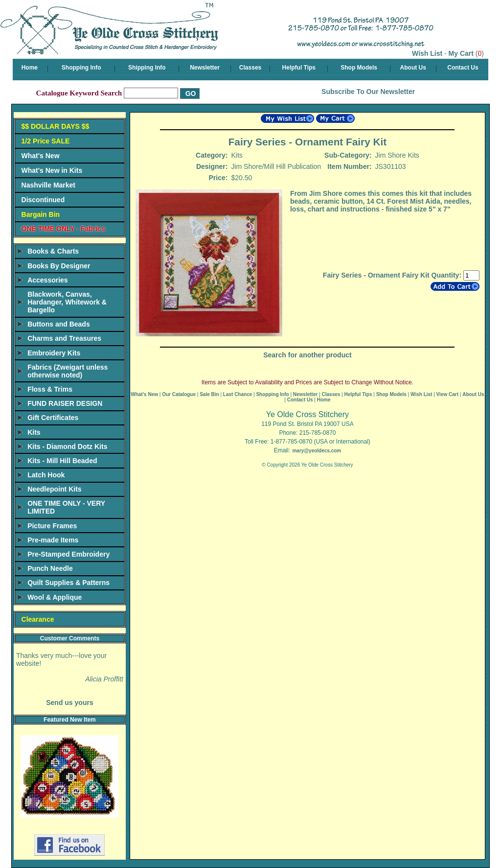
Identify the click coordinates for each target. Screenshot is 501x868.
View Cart (447, 394)
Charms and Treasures (64, 338)
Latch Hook (46, 475)
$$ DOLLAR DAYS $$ (56, 126)
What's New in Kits (52, 170)
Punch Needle (50, 568)
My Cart (461, 53)
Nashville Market (49, 185)
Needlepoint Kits (54, 489)
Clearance (38, 619)
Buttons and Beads (59, 324)
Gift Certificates (53, 418)
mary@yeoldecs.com (317, 451)
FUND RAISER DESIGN (65, 403)
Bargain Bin (41, 214)
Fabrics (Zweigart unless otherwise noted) (68, 371)
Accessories (48, 280)
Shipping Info (147, 68)
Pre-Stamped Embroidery (68, 554)
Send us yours (69, 703)
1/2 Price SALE (46, 141)
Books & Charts (53, 251)
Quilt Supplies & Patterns (68, 583)
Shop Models (359, 68)
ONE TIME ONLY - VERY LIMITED (66, 507)
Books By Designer (59, 266)
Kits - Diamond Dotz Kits (67, 446)
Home (30, 68)
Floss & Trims (50, 389)
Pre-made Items (53, 540)
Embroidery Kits (54, 353)
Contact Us (463, 68)
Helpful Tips (299, 68)
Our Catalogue (179, 394)
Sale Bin (209, 394)
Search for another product (307, 355)
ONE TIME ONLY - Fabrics (63, 229)
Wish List (427, 53)
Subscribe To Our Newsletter (368, 92)
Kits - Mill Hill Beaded (62, 461)
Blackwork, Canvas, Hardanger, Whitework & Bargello (67, 302)
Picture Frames (52, 526)
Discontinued (43, 200)
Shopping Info (81, 68)
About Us (413, 68)
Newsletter (205, 68)
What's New (41, 156)
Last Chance (238, 394)
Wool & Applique (55, 597)
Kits (34, 432)
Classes (250, 68)
